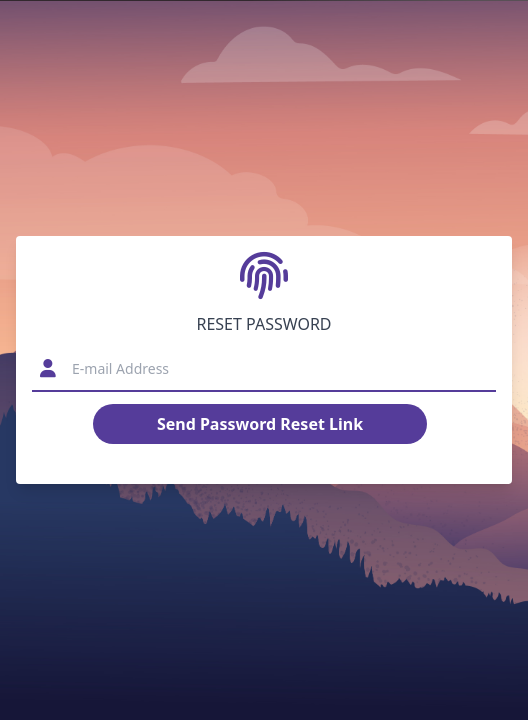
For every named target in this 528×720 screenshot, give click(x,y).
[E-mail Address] (274, 369)
